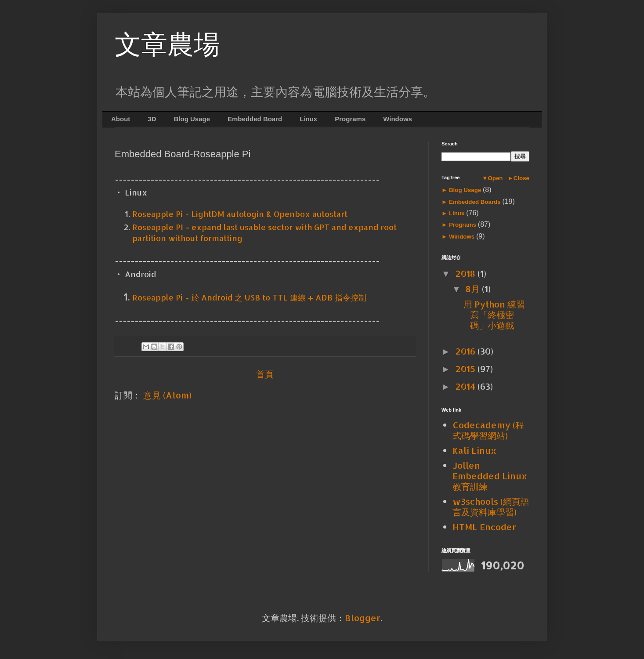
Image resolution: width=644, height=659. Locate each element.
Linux (308, 119)
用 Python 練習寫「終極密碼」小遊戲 (494, 315)
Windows (398, 119)
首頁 (265, 374)
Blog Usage (192, 119)
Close (521, 178)
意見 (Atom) (167, 395)
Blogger (363, 618)
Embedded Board (255, 119)
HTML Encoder (484, 527)
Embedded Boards (475, 202)
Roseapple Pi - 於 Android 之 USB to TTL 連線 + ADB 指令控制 (249, 297)
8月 (474, 289)
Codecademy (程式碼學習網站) (488, 430)
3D (152, 119)
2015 (466, 369)
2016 (466, 351)
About (121, 119)
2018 (466, 273)
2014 (466, 386)
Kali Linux (474, 450)
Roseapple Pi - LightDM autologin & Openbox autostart (240, 214)
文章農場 (167, 45)
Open (495, 178)
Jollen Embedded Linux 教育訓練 (490, 476)
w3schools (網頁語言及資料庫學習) (491, 507)
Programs (350, 119)
